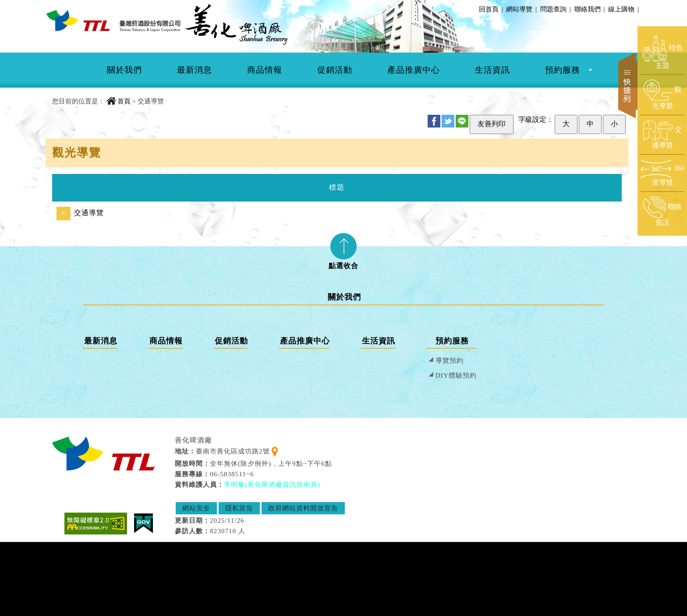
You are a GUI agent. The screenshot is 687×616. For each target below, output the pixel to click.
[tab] (343, 248)
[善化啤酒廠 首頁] (113, 20)
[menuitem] (124, 70)
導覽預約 (450, 360)
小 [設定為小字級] (614, 124)
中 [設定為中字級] (590, 124)
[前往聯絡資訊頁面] (662, 212)
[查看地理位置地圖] (275, 451)
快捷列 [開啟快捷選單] (628, 85)
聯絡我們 (588, 9)
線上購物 (622, 9)
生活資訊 (492, 70)
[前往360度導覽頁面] (662, 173)
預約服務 (563, 70)
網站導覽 (519, 9)
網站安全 (196, 508)
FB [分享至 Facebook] (434, 121)
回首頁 (489, 9)
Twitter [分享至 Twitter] (448, 121)
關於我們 (124, 70)
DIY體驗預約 (456, 375)
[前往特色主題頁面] (662, 53)
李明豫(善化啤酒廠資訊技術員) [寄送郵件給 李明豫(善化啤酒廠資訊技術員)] (272, 484)
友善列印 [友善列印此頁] (492, 124)
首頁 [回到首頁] (124, 101)
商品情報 (265, 70)
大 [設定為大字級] (566, 124)
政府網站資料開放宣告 (303, 508)
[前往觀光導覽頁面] (662, 95)
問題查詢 (554, 9)
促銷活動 (335, 70)
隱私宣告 (239, 508)
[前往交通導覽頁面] (662, 135)
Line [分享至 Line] (462, 121)
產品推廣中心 (414, 70)
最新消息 (195, 70)
